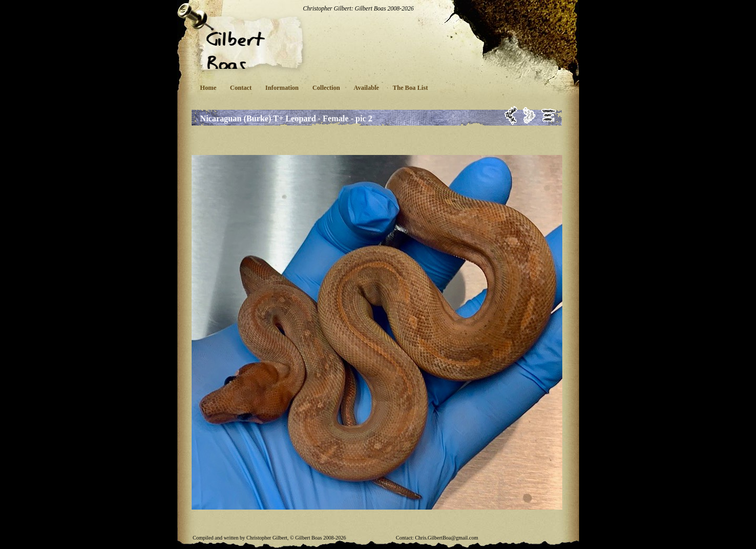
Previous (511, 115)
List (549, 115)
